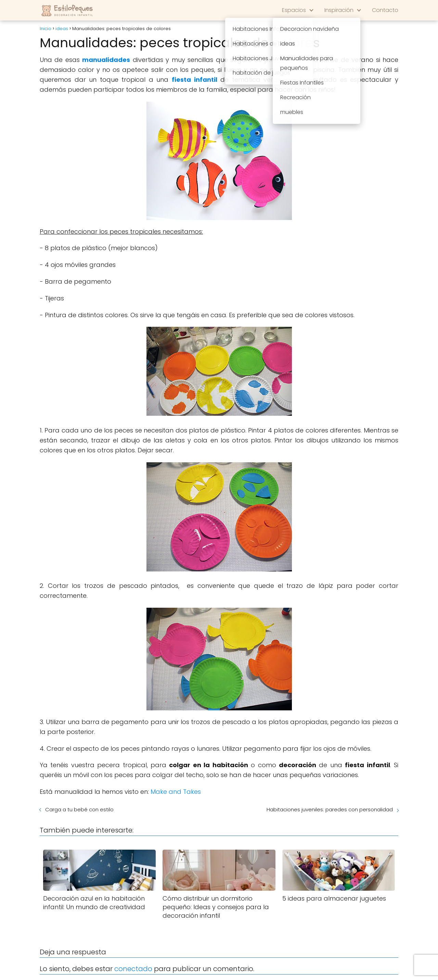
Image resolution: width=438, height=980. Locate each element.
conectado (133, 969)
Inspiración (339, 10)
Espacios (294, 10)
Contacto (385, 10)
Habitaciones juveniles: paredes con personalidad (330, 809)
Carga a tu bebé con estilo (79, 809)
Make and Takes (176, 792)
